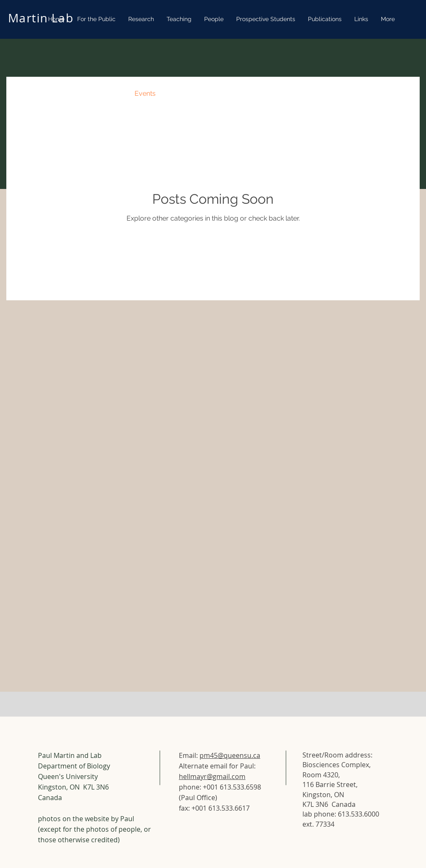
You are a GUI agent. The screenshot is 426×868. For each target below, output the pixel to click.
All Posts (28, 93)
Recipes (105, 93)
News (67, 93)
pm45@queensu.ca (230, 755)
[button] (400, 95)
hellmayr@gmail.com (212, 776)
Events (145, 93)
